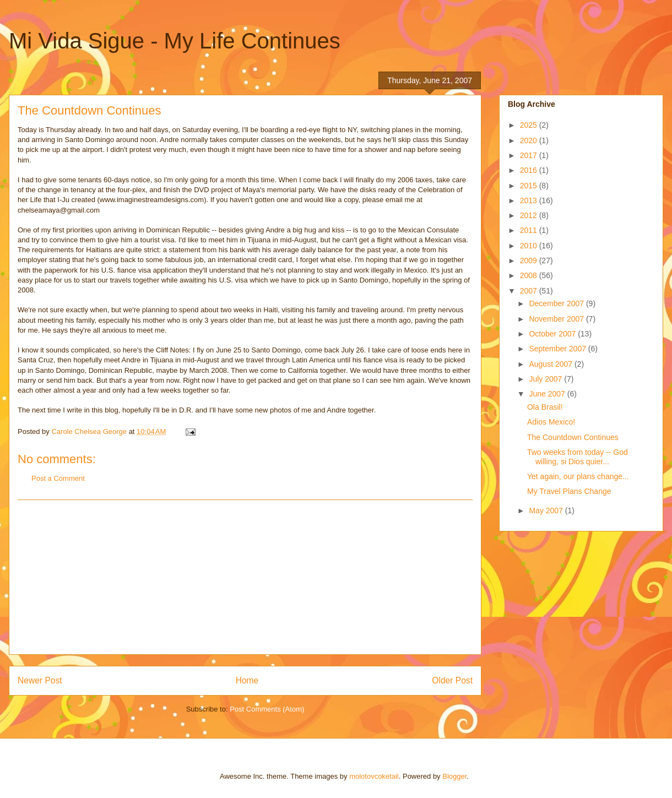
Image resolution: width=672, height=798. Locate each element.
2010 (530, 246)
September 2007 (558, 349)
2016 (530, 170)
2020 (530, 140)
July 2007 (546, 379)
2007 (530, 291)
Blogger (454, 776)
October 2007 (553, 334)
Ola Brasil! (545, 407)
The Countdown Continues (573, 437)
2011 (530, 230)
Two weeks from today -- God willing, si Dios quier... (578, 457)
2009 (530, 260)
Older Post (452, 680)
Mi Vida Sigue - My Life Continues (175, 41)
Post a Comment (58, 478)
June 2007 (548, 394)
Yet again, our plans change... (578, 476)
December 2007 (557, 303)
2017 (530, 155)
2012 (530, 215)
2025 (530, 125)
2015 (530, 186)
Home (247, 680)
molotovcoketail (374, 776)
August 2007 (552, 364)
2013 (530, 200)
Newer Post (40, 680)
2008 (530, 275)
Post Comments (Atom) (267, 709)
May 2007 (547, 511)
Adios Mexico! (551, 422)
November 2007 (557, 319)
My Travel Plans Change (569, 491)
